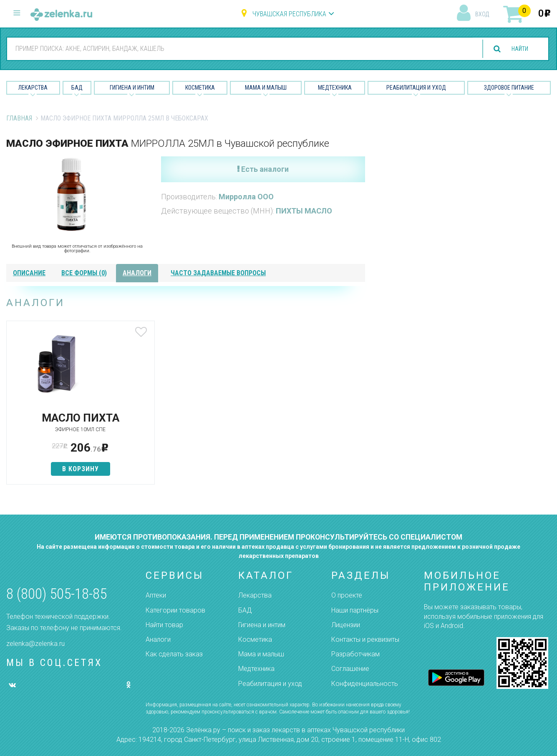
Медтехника (335, 88)
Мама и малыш (266, 88)
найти (516, 49)
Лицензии (346, 625)
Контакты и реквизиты (365, 639)
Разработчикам (355, 654)
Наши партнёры (355, 610)
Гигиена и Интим (132, 88)
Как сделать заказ (174, 654)
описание (29, 273)
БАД (77, 88)
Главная (19, 118)
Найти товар (164, 625)
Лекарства (33, 88)
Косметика (200, 88)
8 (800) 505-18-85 (57, 594)
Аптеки (156, 595)
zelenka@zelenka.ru (35, 644)
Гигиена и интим (262, 625)
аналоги (137, 273)
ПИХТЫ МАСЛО (304, 211)
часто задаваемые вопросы (218, 273)
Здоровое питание (509, 88)
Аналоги (158, 639)
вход (482, 14)
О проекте (347, 595)
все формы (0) (84, 273)
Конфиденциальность (365, 684)
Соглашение (350, 669)
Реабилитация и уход (416, 88)
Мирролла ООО (246, 197)
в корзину (66, 469)
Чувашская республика (289, 14)
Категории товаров (175, 610)
